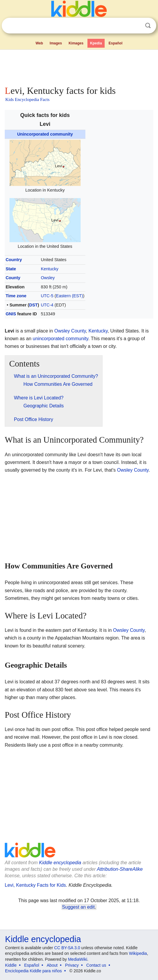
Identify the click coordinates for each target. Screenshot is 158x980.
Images (56, 43)
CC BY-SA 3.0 (67, 948)
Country (14, 260)
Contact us (96, 965)
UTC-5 (47, 296)
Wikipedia (138, 953)
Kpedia (96, 43)
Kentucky (50, 269)
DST (33, 305)
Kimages (76, 43)
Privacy (72, 965)
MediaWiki (78, 959)
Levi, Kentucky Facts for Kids (35, 885)
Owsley (48, 278)
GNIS (11, 314)
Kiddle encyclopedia (60, 863)
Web (39, 43)
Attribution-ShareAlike (120, 869)
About (52, 965)
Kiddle (11, 965)
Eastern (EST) (70, 296)
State (11, 269)
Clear (136, 26)
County (13, 278)
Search (148, 26)
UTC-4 (47, 305)
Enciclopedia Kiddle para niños (33, 971)
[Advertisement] (79, 66)
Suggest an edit (78, 907)
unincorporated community (60, 339)
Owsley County (70, 331)
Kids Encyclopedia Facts (27, 99)
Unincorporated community (45, 134)
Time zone (16, 296)
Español (115, 43)
